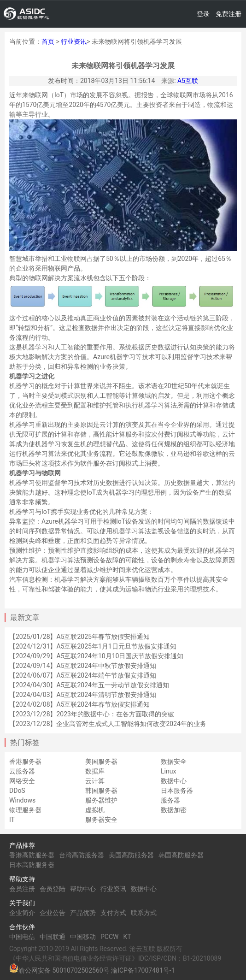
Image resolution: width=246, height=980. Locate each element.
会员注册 (22, 889)
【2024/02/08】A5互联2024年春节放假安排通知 (79, 704)
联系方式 (144, 913)
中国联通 (53, 937)
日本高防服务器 (32, 865)
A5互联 (188, 81)
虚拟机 (95, 810)
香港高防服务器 (32, 855)
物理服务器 (25, 810)
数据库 (95, 771)
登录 (203, 14)
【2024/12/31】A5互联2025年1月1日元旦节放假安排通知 (93, 646)
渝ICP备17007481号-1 (143, 970)
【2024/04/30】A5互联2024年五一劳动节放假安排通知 (89, 685)
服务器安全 (101, 820)
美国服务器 (101, 762)
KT (127, 937)
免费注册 (228, 14)
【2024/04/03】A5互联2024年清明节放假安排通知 (83, 695)
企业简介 (22, 913)
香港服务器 (25, 762)
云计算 (95, 781)
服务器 (170, 800)
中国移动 (83, 937)
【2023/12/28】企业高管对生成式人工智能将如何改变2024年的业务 (108, 724)
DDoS (17, 791)
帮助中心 (83, 889)
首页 (48, 41)
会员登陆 (53, 889)
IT (12, 820)
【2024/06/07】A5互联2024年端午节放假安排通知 (83, 675)
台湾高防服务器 (82, 855)
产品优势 (83, 913)
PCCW (109, 937)
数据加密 (174, 810)
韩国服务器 (101, 791)
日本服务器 (177, 791)
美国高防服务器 (131, 855)
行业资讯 (74, 41)
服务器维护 (101, 800)
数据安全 (174, 762)
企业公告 (53, 913)
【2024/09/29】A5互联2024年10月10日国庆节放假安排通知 (96, 656)
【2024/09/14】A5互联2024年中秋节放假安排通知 (83, 666)
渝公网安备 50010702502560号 (64, 970)
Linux (168, 771)
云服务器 (22, 771)
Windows (22, 800)
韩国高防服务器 (181, 855)
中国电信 (22, 937)
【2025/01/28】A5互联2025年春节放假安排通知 (79, 637)
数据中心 (174, 781)
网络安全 (22, 781)
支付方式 (113, 913)
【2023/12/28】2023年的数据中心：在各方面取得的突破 (92, 714)
